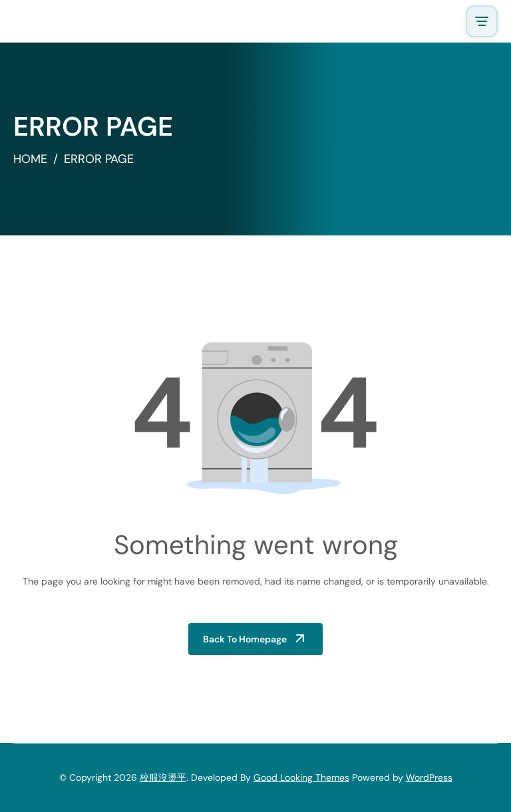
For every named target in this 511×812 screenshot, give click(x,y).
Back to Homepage (245, 639)
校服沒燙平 (163, 777)
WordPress (429, 777)
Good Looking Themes (301, 777)
